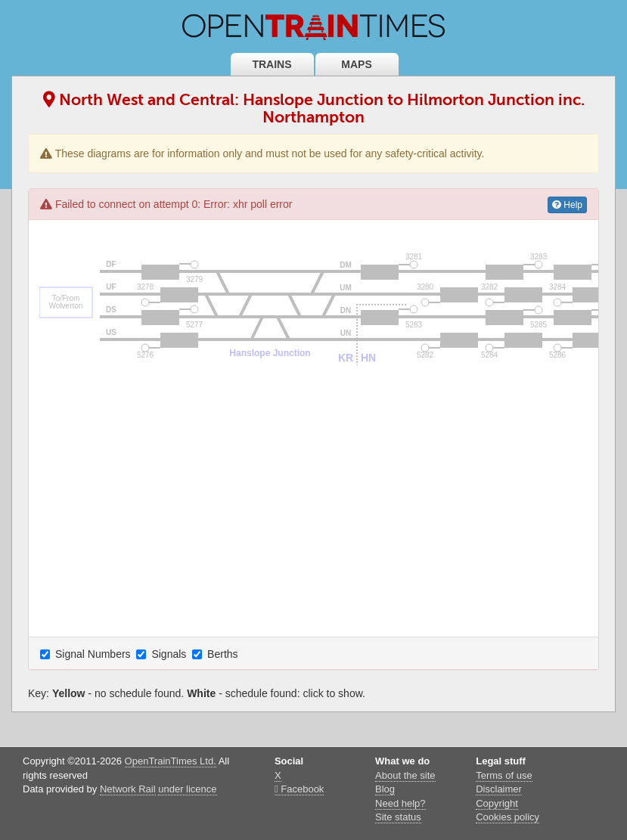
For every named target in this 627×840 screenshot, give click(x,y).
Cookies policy (507, 817)
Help (567, 205)
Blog (385, 789)
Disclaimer (499, 789)
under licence (187, 789)
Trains (272, 64)
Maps (356, 64)
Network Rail (128, 789)
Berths (216, 654)
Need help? (400, 803)
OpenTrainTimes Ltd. (171, 761)
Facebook (299, 789)
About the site (405, 775)
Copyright (497, 803)
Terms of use (504, 775)
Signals (163, 654)
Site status (398, 817)
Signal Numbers (87, 654)
